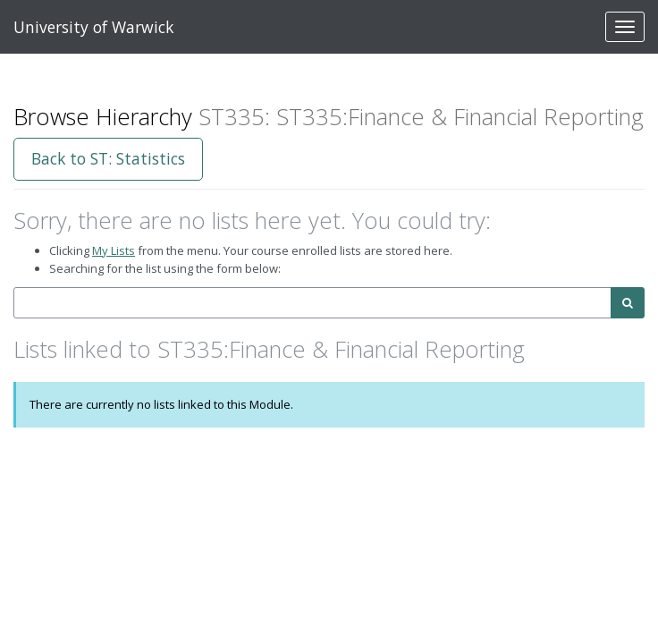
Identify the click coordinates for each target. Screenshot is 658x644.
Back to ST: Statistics (108, 158)
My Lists (114, 250)
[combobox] (312, 303)
